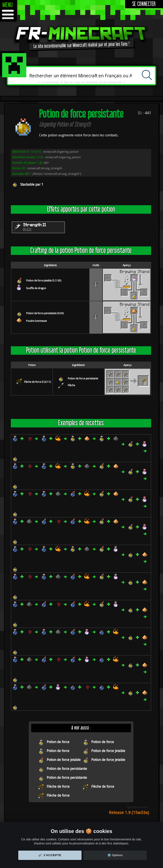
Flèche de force (58, 786)
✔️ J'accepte (50, 855)
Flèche (71, 385)
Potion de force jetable (108, 751)
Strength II (35, 225)
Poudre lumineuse (36, 321)
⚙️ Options (115, 855)
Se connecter (144, 4)
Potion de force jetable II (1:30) (44, 280)
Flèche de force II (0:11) (37, 382)
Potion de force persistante (83, 378)
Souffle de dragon (36, 288)
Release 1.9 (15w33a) (129, 812)
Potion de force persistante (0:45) (45, 313)
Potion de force (58, 742)
